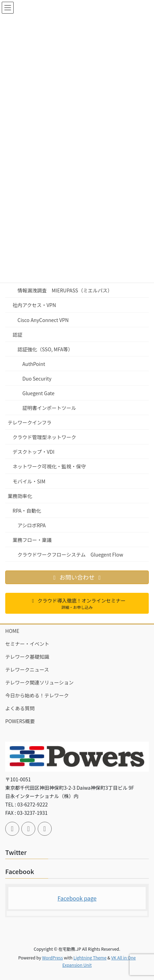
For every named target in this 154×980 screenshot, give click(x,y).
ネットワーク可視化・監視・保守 (49, 466)
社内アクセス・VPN (34, 305)
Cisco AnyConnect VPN (43, 320)
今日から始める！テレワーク (37, 695)
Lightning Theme (90, 958)
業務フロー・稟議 (32, 540)
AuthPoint (34, 364)
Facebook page (77, 898)
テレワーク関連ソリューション (39, 682)
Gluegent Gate (38, 393)
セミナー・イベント (27, 644)
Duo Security (37, 378)
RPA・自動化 (27, 511)
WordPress (52, 958)
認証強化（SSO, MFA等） (45, 349)
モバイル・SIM (29, 481)
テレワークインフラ (30, 422)
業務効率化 (20, 496)
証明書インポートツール (49, 408)
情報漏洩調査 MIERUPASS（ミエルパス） (65, 290)
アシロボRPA (32, 525)
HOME (12, 631)
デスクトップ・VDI (34, 452)
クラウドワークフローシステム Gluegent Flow (70, 554)
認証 (17, 335)
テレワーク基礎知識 (27, 657)
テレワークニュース (27, 669)
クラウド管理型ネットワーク (44, 437)
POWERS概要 (20, 721)
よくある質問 (20, 708)
